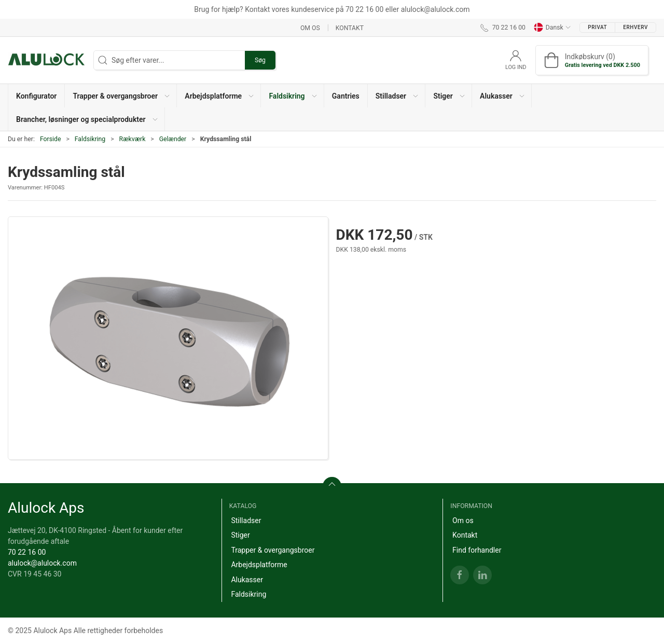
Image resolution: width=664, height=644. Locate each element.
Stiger (240, 535)
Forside (51, 139)
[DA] (47, 60)
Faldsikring (90, 139)
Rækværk (133, 139)
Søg (260, 60)
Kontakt (350, 28)
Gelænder (173, 139)
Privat (597, 27)
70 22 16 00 (27, 552)
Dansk (552, 28)
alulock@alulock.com (42, 563)
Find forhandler (477, 550)
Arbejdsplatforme (259, 565)
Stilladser (246, 520)
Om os (310, 28)
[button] (121, 96)
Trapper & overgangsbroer (273, 550)
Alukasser (247, 580)
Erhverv (635, 27)
